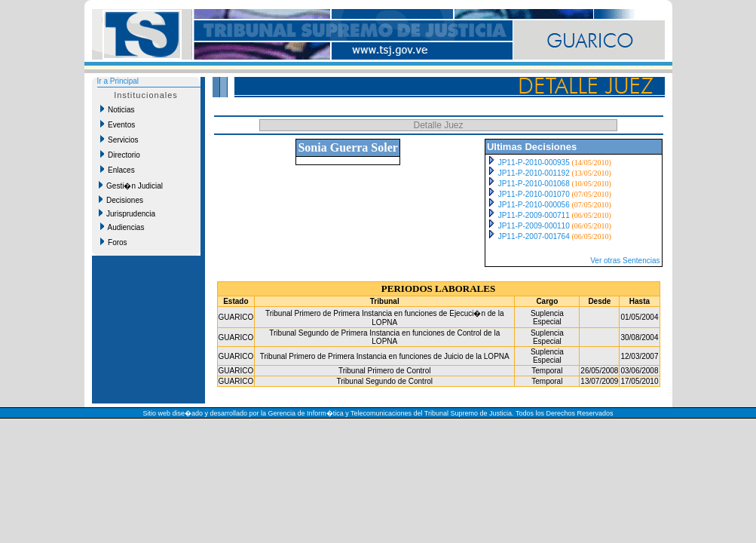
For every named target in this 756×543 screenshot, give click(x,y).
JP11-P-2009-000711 (534, 215)
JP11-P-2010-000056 (534, 205)
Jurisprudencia (127, 213)
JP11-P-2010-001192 (534, 173)
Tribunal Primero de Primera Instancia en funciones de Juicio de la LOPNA (385, 356)
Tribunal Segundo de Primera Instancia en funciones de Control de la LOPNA (384, 337)
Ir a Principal (118, 81)
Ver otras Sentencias (625, 261)
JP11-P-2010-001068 (534, 184)
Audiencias (122, 227)
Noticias (118, 109)
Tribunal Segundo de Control (385, 381)
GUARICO (236, 317)
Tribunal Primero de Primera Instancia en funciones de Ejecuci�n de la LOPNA (384, 318)
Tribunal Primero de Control (384, 371)
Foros (114, 242)
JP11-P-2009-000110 (534, 226)
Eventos (118, 124)
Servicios (119, 140)
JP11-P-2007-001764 (534, 236)
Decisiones (121, 200)
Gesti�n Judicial (131, 186)
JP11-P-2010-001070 (534, 194)
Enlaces (118, 170)
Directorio (120, 155)
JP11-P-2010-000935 (534, 163)
